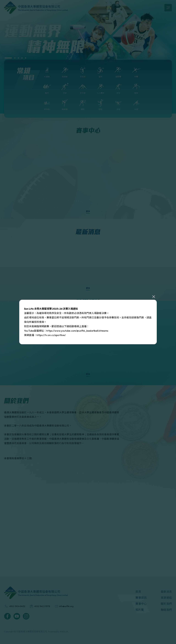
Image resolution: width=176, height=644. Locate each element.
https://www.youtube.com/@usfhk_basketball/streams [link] (77, 331)
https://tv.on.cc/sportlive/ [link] (51, 335)
